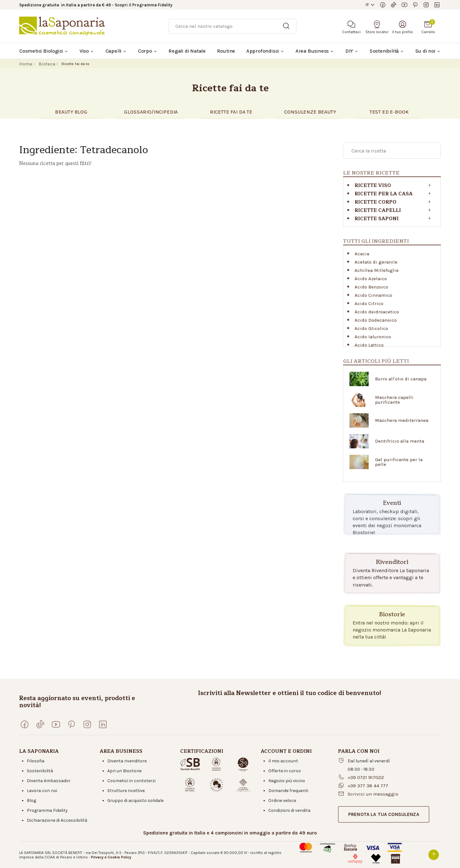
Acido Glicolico (371, 328)
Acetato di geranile (376, 262)
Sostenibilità (40, 771)
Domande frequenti (288, 791)
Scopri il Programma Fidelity (144, 5)
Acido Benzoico (371, 287)
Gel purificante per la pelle (399, 462)
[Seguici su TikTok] (394, 5)
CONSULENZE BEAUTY (310, 112)
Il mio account (283, 761)
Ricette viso (373, 186)
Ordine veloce (282, 801)
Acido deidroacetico (377, 312)
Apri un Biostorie (124, 771)
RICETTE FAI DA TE (231, 112)
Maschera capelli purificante (394, 400)
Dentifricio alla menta (400, 441)
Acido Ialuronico (373, 337)
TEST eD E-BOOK (389, 112)
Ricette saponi (377, 219)
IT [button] (367, 5)
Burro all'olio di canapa (401, 379)
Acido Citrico (369, 303)
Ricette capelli (378, 210)
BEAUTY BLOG (71, 112)
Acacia (362, 254)
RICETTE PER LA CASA (384, 194)
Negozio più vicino (287, 781)
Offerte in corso (285, 771)
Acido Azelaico (371, 279)
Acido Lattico (369, 345)
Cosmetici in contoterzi (131, 781)
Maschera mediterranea (402, 420)
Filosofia (36, 761)
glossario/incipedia (151, 112)
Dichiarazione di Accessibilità (57, 820)
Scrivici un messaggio (373, 794)
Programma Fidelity (47, 810)
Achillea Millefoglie (377, 270)
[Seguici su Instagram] (426, 5)
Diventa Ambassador (49, 781)
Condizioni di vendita (289, 810)
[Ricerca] (233, 26)
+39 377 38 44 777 (368, 786)
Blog (31, 801)
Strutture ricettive (126, 791)
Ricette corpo (376, 202)
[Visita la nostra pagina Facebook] (383, 5)
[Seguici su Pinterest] (415, 5)
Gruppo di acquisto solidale (135, 801)
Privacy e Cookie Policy (111, 857)
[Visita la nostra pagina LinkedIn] (437, 5)
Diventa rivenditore (127, 761)
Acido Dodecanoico (376, 320)
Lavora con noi (42, 791)
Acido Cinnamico (373, 295)
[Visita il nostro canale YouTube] (404, 5)
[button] (384, 814)
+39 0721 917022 (366, 777)
